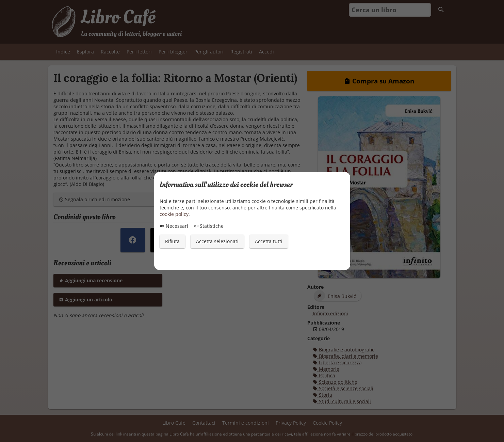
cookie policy (174, 214)
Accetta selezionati (217, 241)
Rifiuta (172, 241)
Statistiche (209, 226)
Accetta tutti (269, 241)
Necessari (174, 226)
